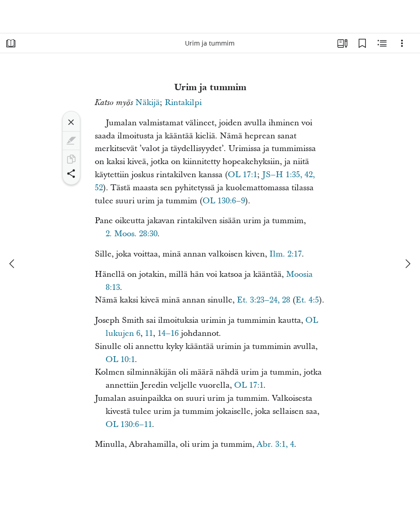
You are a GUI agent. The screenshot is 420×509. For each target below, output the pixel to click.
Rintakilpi (183, 103)
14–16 (168, 333)
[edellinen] (13, 264)
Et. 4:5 (307, 300)
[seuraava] (407, 264)
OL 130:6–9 (224, 201)
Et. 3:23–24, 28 (263, 300)
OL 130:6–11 (129, 424)
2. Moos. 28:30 (132, 234)
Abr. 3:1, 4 (275, 444)
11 (149, 333)
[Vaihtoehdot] (402, 43)
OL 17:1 (242, 175)
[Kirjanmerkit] (362, 43)
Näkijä (148, 103)
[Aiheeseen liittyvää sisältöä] (382, 43)
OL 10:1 (120, 360)
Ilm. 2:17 (286, 254)
